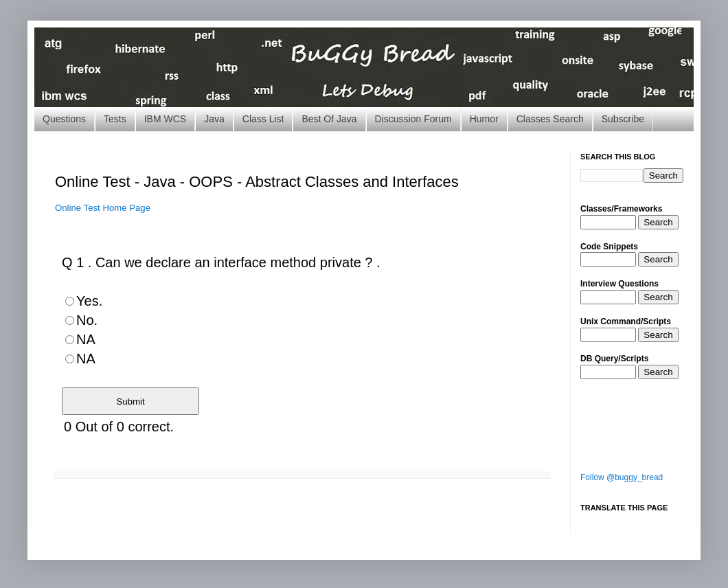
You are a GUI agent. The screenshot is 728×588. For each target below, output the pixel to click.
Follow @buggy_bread (622, 477)
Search (658, 222)
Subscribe (623, 119)
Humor (484, 119)
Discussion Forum (413, 119)
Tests (115, 119)
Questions (64, 119)
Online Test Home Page (103, 208)
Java (214, 119)
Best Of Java (329, 119)
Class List (263, 119)
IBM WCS (165, 119)
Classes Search (550, 119)
